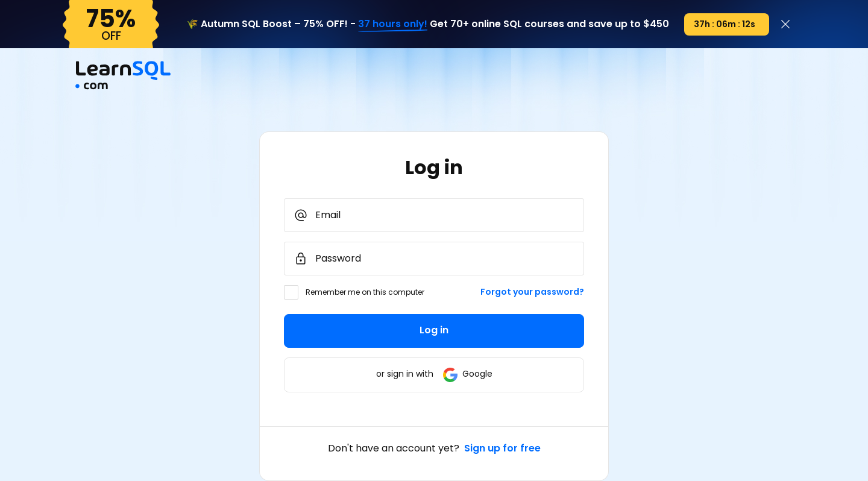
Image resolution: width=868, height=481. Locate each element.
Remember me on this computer (365, 292)
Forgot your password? (532, 292)
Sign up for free (502, 448)
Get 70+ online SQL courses (497, 24)
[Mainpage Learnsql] (123, 86)
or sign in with (434, 374)
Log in (434, 330)
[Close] (785, 24)
